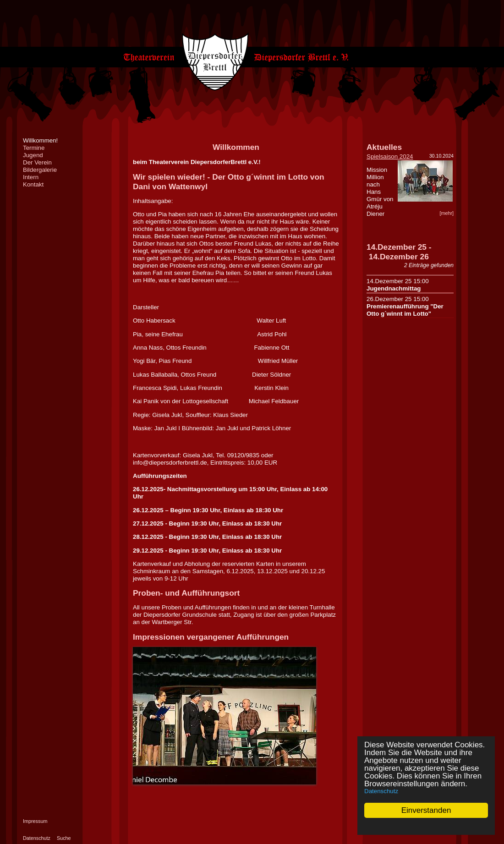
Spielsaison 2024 (390, 156)
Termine (34, 148)
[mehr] (446, 213)
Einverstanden (426, 810)
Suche (64, 838)
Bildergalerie (40, 170)
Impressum (35, 821)
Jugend (33, 155)
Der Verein (37, 162)
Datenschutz (381, 791)
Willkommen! (40, 140)
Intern (31, 177)
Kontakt (33, 184)
